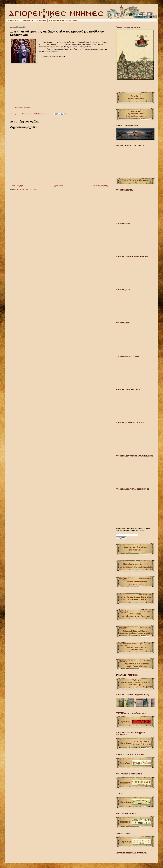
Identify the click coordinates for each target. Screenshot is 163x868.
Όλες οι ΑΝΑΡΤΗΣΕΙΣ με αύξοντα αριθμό (64, 21)
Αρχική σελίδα (13, 21)
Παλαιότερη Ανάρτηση (100, 186)
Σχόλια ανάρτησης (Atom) (28, 190)
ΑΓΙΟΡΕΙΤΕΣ (41, 21)
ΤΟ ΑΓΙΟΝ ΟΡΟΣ (28, 21)
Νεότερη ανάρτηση (17, 186)
